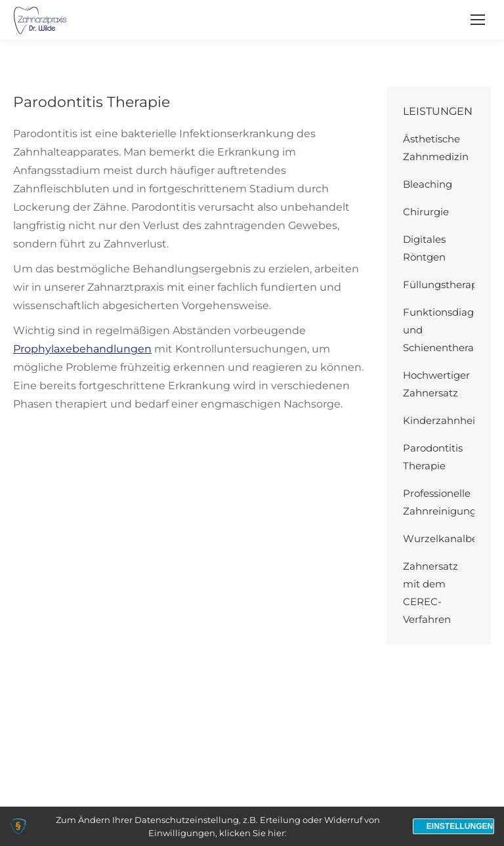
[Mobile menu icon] (478, 20)
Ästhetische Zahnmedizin (436, 148)
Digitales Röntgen (424, 248)
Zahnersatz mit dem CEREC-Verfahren (430, 593)
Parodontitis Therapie (433, 457)
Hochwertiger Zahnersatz (436, 384)
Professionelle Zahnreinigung (440, 502)
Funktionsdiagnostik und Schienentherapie (453, 330)
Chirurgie (426, 212)
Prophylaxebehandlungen (82, 349)
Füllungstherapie (445, 285)
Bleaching (428, 184)
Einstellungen (460, 826)
